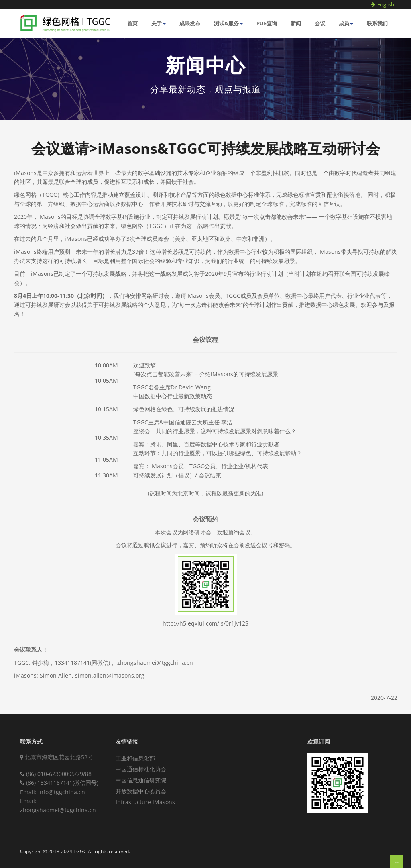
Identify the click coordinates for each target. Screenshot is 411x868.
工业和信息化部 (135, 758)
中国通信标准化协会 (141, 769)
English (386, 4)
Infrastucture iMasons (145, 802)
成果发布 (190, 23)
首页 (132, 23)
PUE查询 (267, 23)
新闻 (296, 23)
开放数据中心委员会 (141, 791)
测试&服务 (228, 23)
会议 (320, 23)
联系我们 (377, 23)
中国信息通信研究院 (141, 780)
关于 (159, 23)
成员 (346, 23)
